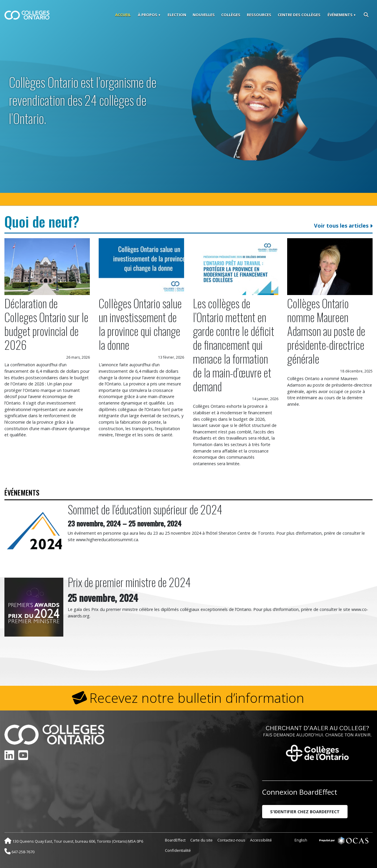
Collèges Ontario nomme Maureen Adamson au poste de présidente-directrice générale (326, 331)
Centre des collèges (299, 15)
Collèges (231, 15)
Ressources (259, 15)
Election (177, 15)
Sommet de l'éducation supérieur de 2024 (145, 509)
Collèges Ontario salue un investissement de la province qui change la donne (140, 324)
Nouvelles (204, 15)
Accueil (123, 15)
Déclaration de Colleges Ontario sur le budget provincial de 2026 (46, 324)
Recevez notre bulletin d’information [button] (197, 698)
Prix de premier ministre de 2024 (129, 582)
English (301, 840)
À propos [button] (148, 15)
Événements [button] (340, 15)
